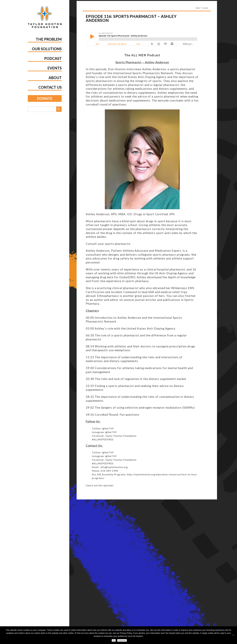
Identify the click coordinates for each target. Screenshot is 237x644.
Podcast (53, 58)
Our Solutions (47, 49)
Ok (114, 640)
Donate (45, 98)
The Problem (49, 39)
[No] (233, 635)
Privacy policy (122, 640)
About (55, 78)
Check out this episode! (100, 485)
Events (55, 68)
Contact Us (50, 87)
